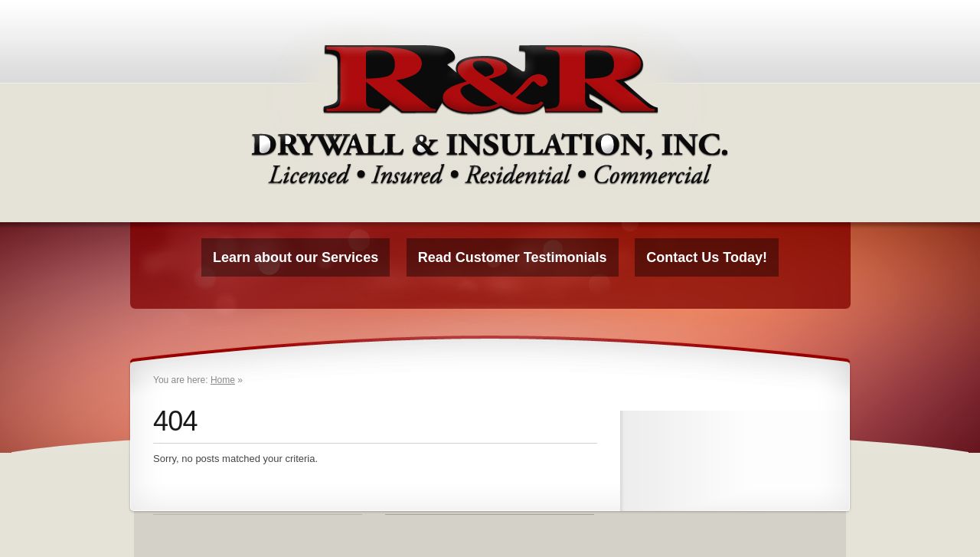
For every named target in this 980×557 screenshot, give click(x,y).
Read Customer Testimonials (513, 257)
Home (223, 380)
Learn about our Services (296, 257)
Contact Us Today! (707, 257)
